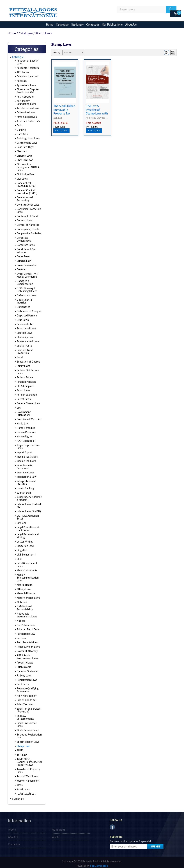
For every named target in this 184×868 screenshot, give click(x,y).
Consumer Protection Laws (28, 211)
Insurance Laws (25, 471)
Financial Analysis (26, 380)
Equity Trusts (24, 344)
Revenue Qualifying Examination (27, 688)
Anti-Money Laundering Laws (29, 103)
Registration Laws (26, 678)
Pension (21, 636)
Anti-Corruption (25, 98)
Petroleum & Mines (27, 640)
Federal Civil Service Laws (28, 370)
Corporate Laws (25, 246)
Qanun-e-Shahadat (27, 669)
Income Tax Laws (26, 459)
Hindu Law (22, 422)
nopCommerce (99, 865)
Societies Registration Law (29, 734)
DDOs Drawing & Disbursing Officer (26, 291)
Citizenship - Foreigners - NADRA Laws (27, 168)
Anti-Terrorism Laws (27, 109)
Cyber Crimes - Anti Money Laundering (27, 276)
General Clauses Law (28, 401)
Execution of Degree (28, 360)
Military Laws (24, 587)
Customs (21, 270)
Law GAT (21, 521)
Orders (12, 829)
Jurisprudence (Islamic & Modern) (29, 496)
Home (50, 25)
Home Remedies (26, 426)
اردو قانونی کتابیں (26, 792)
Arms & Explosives (27, 118)
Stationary (77, 25)
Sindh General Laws (27, 728)
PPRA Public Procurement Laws (27, 655)
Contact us (93, 25)
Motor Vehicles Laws (28, 596)
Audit (19, 126)
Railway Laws (24, 674)
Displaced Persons (27, 314)
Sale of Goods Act (26, 698)
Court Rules (23, 257)
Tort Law (21, 753)
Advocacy (22, 82)
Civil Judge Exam (26, 175)
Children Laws (24, 157)
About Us (131, 25)
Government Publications (23, 411)
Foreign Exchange (26, 393)
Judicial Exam (24, 491)
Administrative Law (27, 77)
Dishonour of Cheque (28, 309)
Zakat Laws (23, 787)
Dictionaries (23, 305)
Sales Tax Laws (25, 702)
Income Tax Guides (27, 455)
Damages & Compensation (25, 283)
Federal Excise (25, 375)
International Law (26, 475)
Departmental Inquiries (29, 301)
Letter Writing (24, 540)
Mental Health (24, 583)
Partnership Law (25, 632)
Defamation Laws (26, 296)
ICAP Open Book (25, 439)
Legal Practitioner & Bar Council (27, 527)
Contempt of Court (27, 217)
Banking (21, 131)
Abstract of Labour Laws (27, 63)
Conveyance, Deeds (27, 230)
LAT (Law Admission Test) (27, 515)
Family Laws (23, 364)
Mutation (21, 600)
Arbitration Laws (25, 113)
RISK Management (26, 694)
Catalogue (62, 25)
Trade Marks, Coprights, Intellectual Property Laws (29, 760)
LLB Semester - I (25, 553)
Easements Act (25, 322)
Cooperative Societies (29, 234)
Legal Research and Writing (27, 534)
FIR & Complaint (25, 384)
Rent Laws (22, 682)
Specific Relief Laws (27, 740)
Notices (21, 619)
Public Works (24, 665)
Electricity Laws (25, 335)
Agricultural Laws (26, 86)
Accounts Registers (27, 69)
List (173, 52)
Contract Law (24, 221)
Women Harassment (27, 779)
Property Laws (25, 661)
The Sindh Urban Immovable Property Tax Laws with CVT (64, 112)
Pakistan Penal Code (28, 628)
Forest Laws (23, 397)
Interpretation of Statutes (26, 481)
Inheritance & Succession (24, 465)
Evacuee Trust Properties (24, 350)
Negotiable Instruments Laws (26, 613)
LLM (19, 557)
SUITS (20, 748)
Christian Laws (24, 161)
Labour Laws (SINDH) (27, 509)
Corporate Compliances (24, 240)
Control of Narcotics (27, 226)
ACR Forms (23, 73)
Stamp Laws (23, 744)
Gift (19, 406)
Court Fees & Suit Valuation (26, 252)
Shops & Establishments (25, 715)
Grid (167, 52)
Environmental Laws (27, 339)
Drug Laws (22, 318)
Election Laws (24, 331)
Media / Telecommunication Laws (27, 576)
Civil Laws (22, 180)
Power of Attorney (27, 649)
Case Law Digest (26, 148)
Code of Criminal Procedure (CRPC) (26, 193)
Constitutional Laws (27, 206)
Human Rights (24, 435)
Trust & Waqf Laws (27, 774)
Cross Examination (27, 266)
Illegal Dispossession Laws (28, 445)
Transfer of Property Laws (28, 769)
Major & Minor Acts (27, 568)
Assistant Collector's (28, 122)
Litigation (22, 548)
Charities (21, 152)
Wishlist (56, 836)
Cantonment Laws (26, 144)
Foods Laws (23, 388)
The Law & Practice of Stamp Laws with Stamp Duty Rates (97, 113)
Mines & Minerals (26, 592)
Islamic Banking (25, 486)
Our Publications (112, 25)
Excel (19, 355)
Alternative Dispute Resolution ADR (27, 92)
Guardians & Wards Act (29, 417)
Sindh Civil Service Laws (27, 723)
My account (58, 829)
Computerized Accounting (24, 200)
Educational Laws (26, 327)
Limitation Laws (25, 544)
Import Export (24, 450)
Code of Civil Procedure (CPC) (26, 185)
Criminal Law (23, 262)
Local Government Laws (27, 563)
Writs (19, 783)
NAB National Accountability (24, 606)
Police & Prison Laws (28, 645)
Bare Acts (22, 135)
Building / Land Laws (27, 139)
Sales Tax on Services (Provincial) (28, 708)
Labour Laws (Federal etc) (28, 504)
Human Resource (26, 430)
